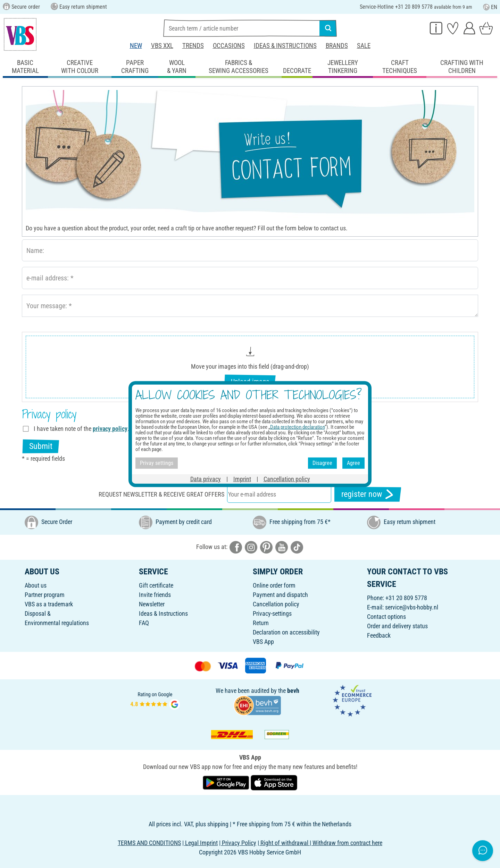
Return (261, 623)
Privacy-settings (272, 613)
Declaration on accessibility (286, 632)
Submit (41, 446)
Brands (337, 46)
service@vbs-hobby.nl (412, 607)
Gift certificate (156, 585)
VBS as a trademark (49, 604)
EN (490, 7)
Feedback (379, 635)
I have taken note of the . (81, 429)
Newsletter (152, 604)
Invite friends (155, 595)
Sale (364, 46)
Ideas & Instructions (285, 46)
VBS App (263, 642)
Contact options (386, 617)
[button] (250, 367)
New (136, 46)
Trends (193, 46)
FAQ (144, 623)
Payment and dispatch (280, 595)
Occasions (229, 46)
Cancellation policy (276, 604)
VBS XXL (162, 46)
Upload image (250, 382)
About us (36, 585)
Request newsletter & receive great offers (161, 494)
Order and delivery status (397, 626)
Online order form (274, 585)
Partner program (45, 595)
